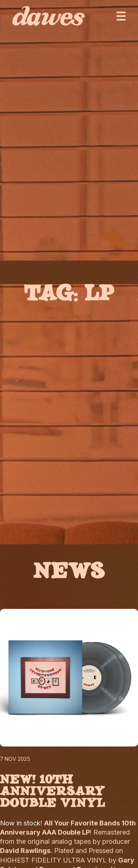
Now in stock (20, 823)
